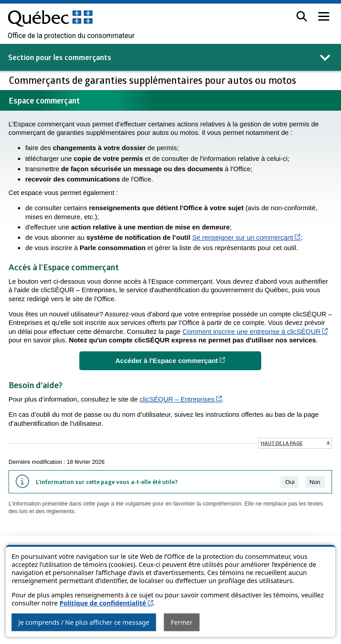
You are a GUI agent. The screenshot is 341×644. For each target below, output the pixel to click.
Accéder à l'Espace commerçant (188, 360)
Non (315, 482)
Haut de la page (282, 443)
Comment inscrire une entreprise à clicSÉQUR (255, 331)
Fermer (182, 622)
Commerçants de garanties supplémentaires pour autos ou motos (154, 80)
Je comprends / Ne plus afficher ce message (84, 622)
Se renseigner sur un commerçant (246, 237)
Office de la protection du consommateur (71, 36)
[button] (302, 16)
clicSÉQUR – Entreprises (181, 399)
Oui (290, 482)
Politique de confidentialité (106, 603)
